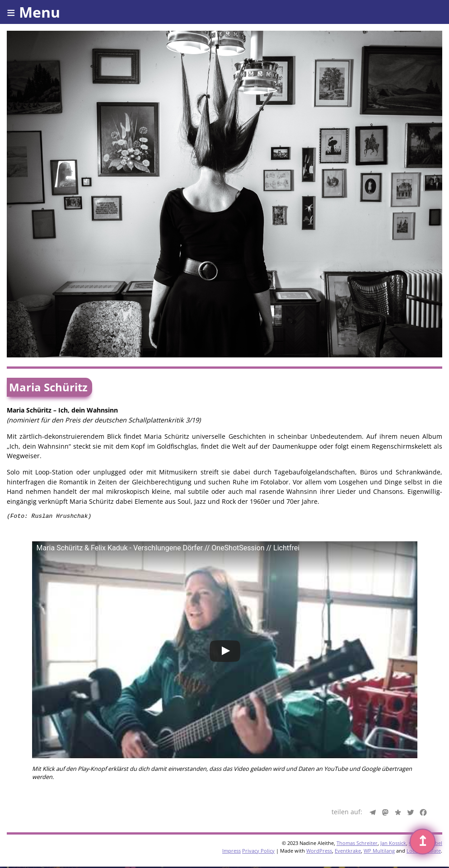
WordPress (319, 852)
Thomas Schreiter (357, 844)
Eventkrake (348, 852)
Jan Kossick (393, 844)
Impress (232, 852)
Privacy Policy (258, 852)
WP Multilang (379, 852)
